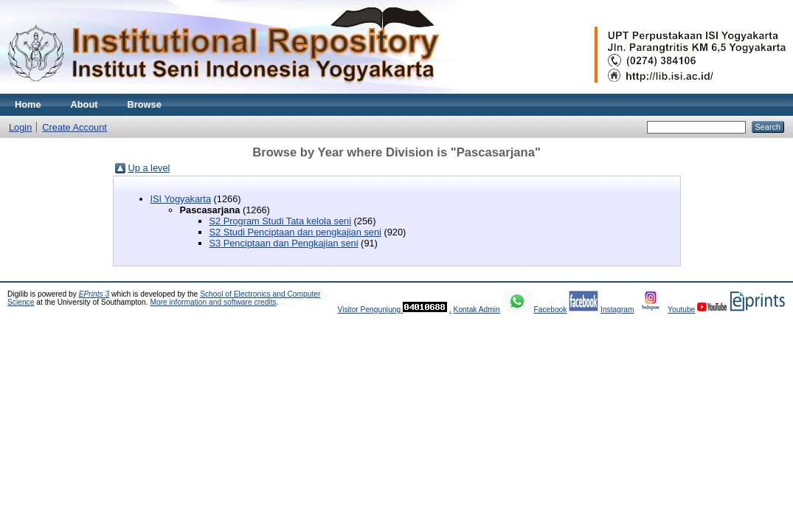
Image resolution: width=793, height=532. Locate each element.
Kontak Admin (477, 310)
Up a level (149, 168)
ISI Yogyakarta (181, 199)
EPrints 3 (94, 294)
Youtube (681, 310)
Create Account (75, 127)
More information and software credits (213, 302)
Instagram (617, 310)
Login (20, 127)
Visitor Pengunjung (370, 310)
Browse (145, 104)
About (84, 104)
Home (28, 104)
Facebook (550, 310)
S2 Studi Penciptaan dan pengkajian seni (295, 232)
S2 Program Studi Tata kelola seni (281, 221)
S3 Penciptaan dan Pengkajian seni (284, 243)
